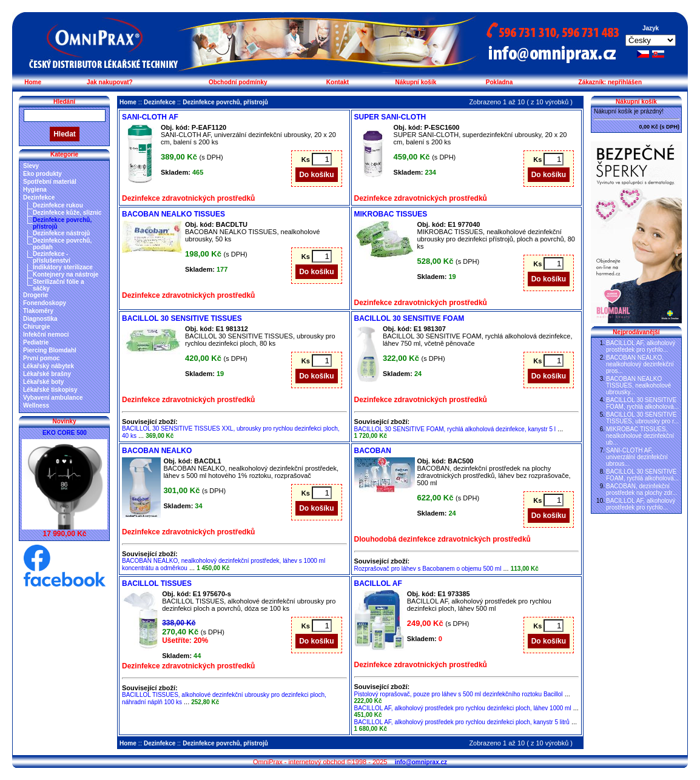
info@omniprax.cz (421, 762)
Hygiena (35, 190)
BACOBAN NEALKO (157, 451)
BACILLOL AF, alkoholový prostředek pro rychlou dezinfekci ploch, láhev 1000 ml (463, 708)
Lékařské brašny (47, 374)
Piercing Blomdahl (50, 350)
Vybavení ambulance (53, 398)
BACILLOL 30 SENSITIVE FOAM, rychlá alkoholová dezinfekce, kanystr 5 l (455, 429)
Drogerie (35, 295)
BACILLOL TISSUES (157, 583)
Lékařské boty (43, 382)
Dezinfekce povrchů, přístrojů (225, 102)
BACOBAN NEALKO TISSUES (173, 214)
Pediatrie (36, 342)
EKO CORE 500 (65, 433)
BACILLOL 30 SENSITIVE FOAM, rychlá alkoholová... (642, 403)
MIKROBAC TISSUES (391, 214)
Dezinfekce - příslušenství (52, 257)
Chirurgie (36, 327)
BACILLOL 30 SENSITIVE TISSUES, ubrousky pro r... (642, 418)
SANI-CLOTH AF (150, 117)
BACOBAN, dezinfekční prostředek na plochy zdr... (641, 489)
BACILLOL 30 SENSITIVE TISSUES (182, 318)
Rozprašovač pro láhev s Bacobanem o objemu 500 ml (428, 569)
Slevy (31, 166)
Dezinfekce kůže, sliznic (67, 213)
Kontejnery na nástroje (66, 274)
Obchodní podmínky (238, 82)
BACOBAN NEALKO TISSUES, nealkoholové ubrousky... (638, 385)
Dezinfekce (39, 197)
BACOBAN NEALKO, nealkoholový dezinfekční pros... (640, 364)
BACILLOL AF (378, 583)
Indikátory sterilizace (63, 267)
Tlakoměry (38, 311)
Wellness (36, 405)
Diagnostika (40, 319)
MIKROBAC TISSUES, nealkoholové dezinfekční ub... (640, 436)
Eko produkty (42, 174)
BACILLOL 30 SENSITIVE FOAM (409, 318)
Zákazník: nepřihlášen (610, 82)
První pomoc (42, 358)
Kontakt (338, 82)
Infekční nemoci (46, 335)
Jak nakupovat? (110, 82)
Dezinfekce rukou (58, 205)
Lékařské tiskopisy (50, 390)
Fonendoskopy (45, 303)
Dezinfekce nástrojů (61, 233)
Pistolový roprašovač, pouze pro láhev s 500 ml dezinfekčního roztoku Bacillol (459, 694)
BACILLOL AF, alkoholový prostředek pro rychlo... (641, 346)
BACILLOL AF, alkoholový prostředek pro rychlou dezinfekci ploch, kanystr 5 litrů (462, 722)
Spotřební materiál (50, 182)
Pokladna (499, 82)
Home (33, 82)
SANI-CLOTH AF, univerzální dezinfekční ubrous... (637, 457)
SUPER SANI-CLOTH (390, 117)
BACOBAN (373, 451)
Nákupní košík (416, 82)
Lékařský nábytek (49, 366)
